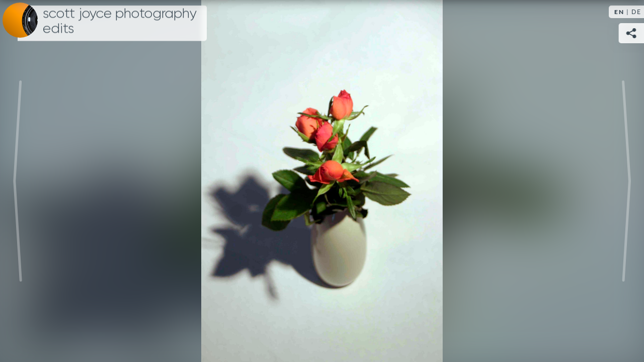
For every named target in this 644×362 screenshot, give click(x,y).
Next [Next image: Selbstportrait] (626, 181)
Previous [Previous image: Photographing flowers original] (18, 181)
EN (619, 12)
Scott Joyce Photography (120, 21)
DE (636, 12)
